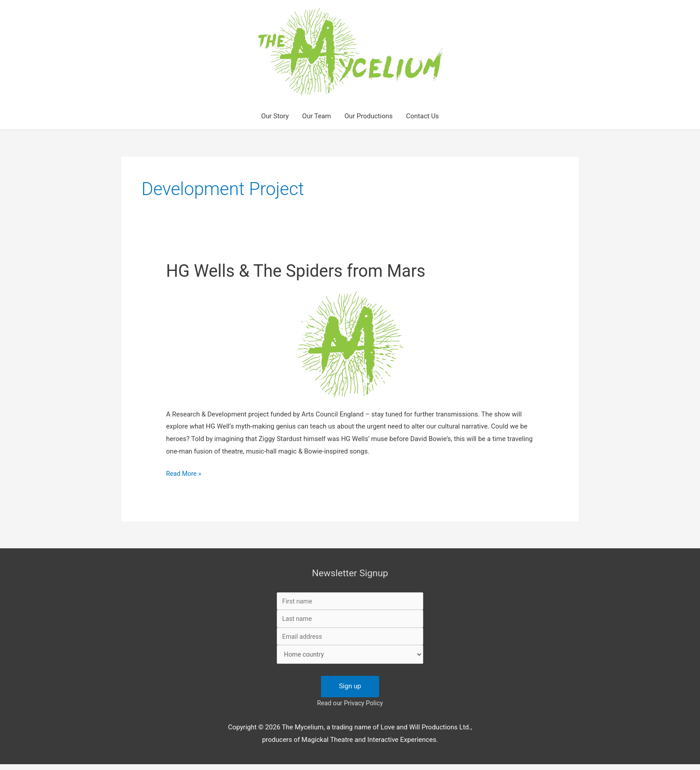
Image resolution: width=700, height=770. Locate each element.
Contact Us (422, 116)
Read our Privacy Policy (350, 709)
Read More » (185, 474)
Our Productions (368, 116)
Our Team (317, 116)
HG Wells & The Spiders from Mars (303, 271)
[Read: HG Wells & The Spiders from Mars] (350, 344)
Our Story (275, 116)
